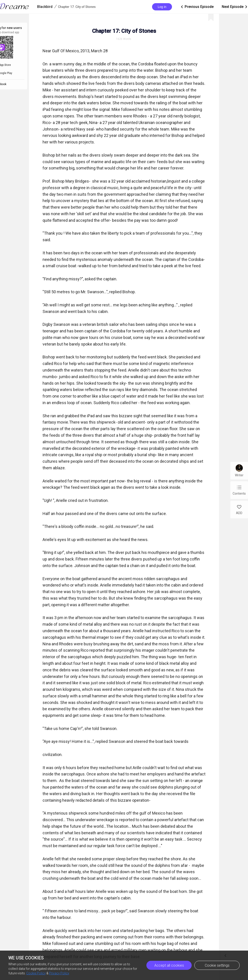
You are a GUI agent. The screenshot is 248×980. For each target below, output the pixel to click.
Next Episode (235, 7)
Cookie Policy (36, 973)
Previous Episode (197, 7)
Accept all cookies (169, 965)
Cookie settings (217, 965)
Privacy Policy (59, 973)
